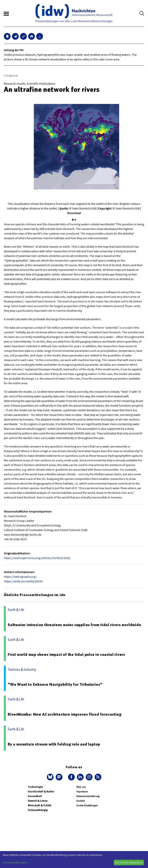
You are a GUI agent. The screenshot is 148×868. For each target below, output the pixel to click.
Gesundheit (35, 796)
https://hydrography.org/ (20, 577)
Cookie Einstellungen (87, 805)
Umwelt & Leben (38, 801)
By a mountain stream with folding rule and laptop (54, 744)
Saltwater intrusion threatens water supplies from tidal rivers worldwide (74, 625)
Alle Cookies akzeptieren (129, 862)
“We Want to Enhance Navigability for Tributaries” (55, 684)
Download (74, 213)
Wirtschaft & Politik (40, 805)
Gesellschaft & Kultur (41, 792)
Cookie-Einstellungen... (16, 862)
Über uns (81, 787)
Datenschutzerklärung (88, 796)
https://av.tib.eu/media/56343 (23, 581)
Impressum (82, 792)
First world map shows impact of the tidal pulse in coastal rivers (66, 654)
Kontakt (80, 801)
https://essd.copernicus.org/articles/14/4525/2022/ (37, 558)
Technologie (35, 787)
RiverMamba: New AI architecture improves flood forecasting (64, 714)
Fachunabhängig (38, 810)
